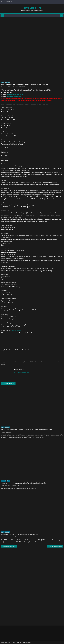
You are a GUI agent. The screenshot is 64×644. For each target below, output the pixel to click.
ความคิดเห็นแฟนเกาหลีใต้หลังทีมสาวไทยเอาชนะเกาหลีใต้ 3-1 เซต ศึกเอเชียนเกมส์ (56, 546)
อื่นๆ (8, 481)
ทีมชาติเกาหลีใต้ (28, 362)
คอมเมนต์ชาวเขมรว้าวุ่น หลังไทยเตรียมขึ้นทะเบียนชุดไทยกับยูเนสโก (23, 483)
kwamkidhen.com (16, 331)
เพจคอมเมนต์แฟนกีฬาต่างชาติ (15, 94)
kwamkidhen (32, 8)
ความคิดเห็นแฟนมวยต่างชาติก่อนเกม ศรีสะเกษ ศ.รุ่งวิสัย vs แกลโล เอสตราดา (26, 430)
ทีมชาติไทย (35, 362)
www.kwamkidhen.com (14, 96)
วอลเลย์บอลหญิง (42, 362)
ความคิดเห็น (15, 362)
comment (9, 362)
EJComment (15, 87)
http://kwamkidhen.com (21, 372)
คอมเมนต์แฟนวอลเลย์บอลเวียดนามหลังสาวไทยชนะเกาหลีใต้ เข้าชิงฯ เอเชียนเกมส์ (10, 546)
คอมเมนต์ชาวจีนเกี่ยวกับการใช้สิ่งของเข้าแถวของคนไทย (19, 534)
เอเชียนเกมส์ (49, 362)
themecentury (27, 642)
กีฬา (3, 82)
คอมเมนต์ (7, 82)
